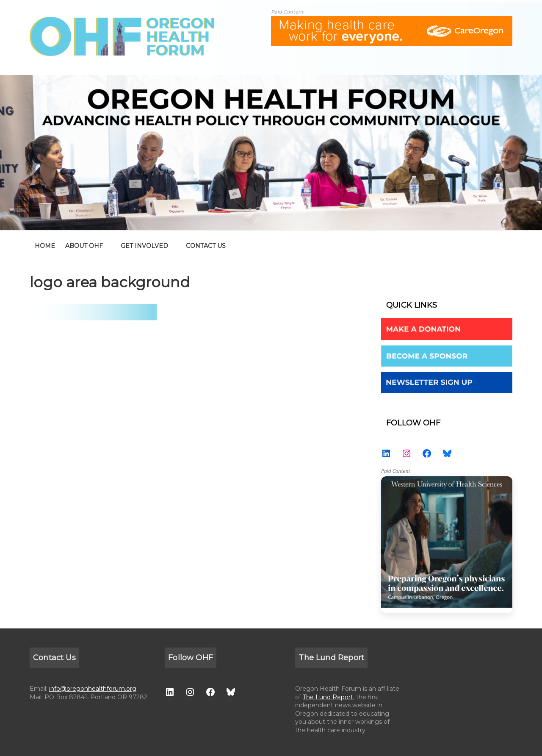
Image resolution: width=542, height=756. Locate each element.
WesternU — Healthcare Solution (447, 545)
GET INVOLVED (144, 246)
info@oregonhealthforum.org (93, 689)
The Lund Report (328, 697)
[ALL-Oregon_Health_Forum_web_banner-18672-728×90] (392, 21)
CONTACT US (206, 246)
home (45, 246)
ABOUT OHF (84, 246)
